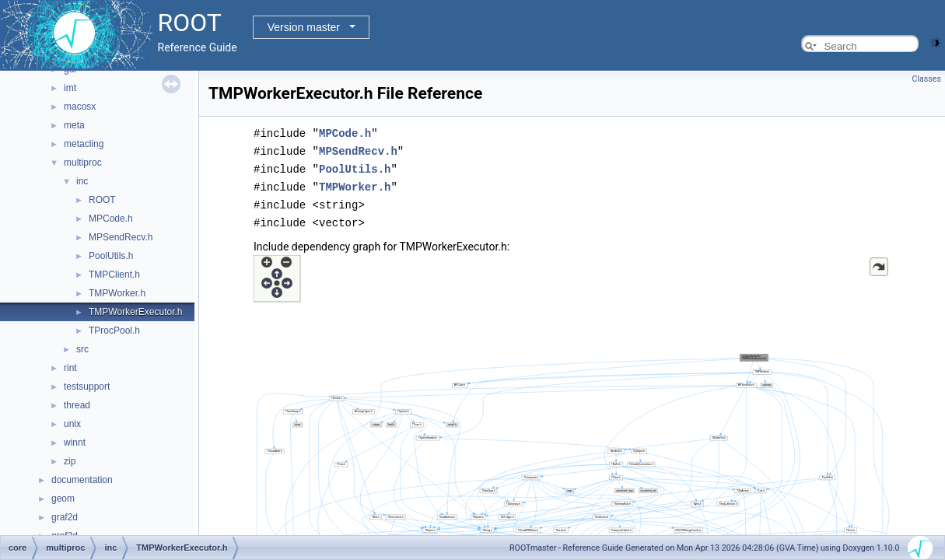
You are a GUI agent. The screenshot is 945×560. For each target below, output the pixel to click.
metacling (84, 144)
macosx (80, 107)
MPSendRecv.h (121, 237)
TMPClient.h (114, 275)
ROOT (102, 200)
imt (70, 88)
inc (82, 181)
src (82, 349)
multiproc (83, 163)
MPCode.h (111, 219)
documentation (82, 480)
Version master (304, 27)
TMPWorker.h (117, 293)
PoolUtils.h (111, 256)
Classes (927, 79)
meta (74, 125)
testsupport (87, 387)
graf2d (65, 517)
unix (72, 424)
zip (70, 461)
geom (63, 499)
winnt (75, 443)
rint (70, 368)
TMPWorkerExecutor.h (135, 312)
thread (77, 405)
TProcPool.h (114, 331)
